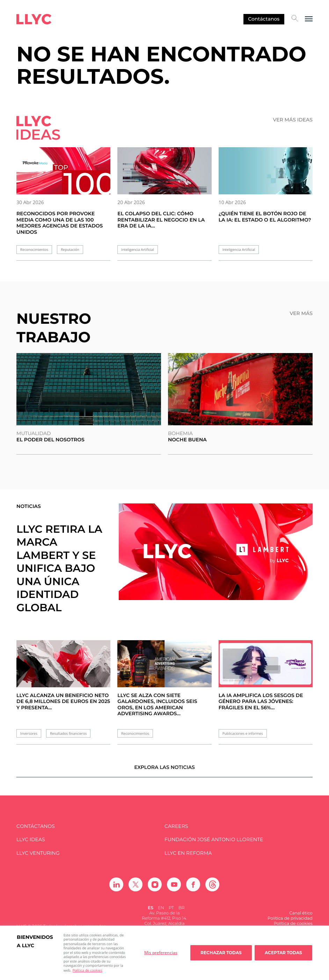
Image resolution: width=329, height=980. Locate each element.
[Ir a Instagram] (155, 889)
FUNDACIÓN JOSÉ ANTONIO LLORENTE (214, 844)
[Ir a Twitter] (136, 889)
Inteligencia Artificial (138, 250)
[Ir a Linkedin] (116, 889)
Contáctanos (264, 19)
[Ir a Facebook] (193, 889)
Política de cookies (87, 970)
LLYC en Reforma (188, 858)
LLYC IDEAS (31, 844)
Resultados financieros (68, 734)
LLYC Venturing (38, 858)
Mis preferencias (161, 953)
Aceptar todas (283, 953)
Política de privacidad (290, 923)
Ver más (301, 313)
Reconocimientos (34, 250)
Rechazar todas (221, 953)
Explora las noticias (165, 772)
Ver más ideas (293, 120)
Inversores (29, 734)
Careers (176, 831)
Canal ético (301, 918)
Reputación (70, 250)
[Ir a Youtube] (174, 889)
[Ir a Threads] (212, 889)
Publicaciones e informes (243, 734)
